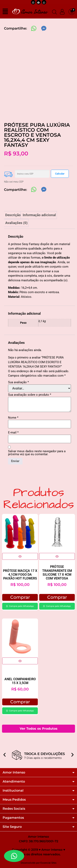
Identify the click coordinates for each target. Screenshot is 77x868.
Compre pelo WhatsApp (21, 606)
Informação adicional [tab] (39, 215)
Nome (13, 418)
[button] (5, 752)
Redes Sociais (14, 809)
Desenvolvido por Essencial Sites (39, 863)
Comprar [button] (20, 597)
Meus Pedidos (14, 800)
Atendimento (14, 782)
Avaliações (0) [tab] (16, 223)
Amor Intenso (14, 772)
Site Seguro (12, 827)
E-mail (13, 433)
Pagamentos (13, 818)
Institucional (13, 791)
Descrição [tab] (13, 215)
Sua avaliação (18, 382)
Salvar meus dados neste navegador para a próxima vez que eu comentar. (37, 453)
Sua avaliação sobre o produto (30, 395)
